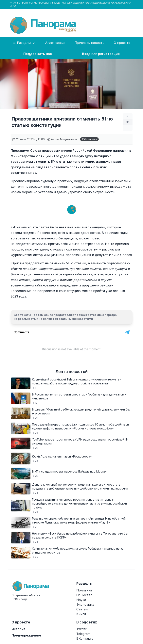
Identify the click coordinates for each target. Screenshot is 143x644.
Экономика (85, 604)
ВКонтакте (85, 638)
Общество (89, 139)
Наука (81, 600)
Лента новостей (71, 372)
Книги (81, 614)
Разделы (24, 43)
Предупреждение (26, 635)
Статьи (82, 609)
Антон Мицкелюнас (62, 139)
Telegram (83, 634)
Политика (84, 590)
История (18, 629)
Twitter (81, 629)
